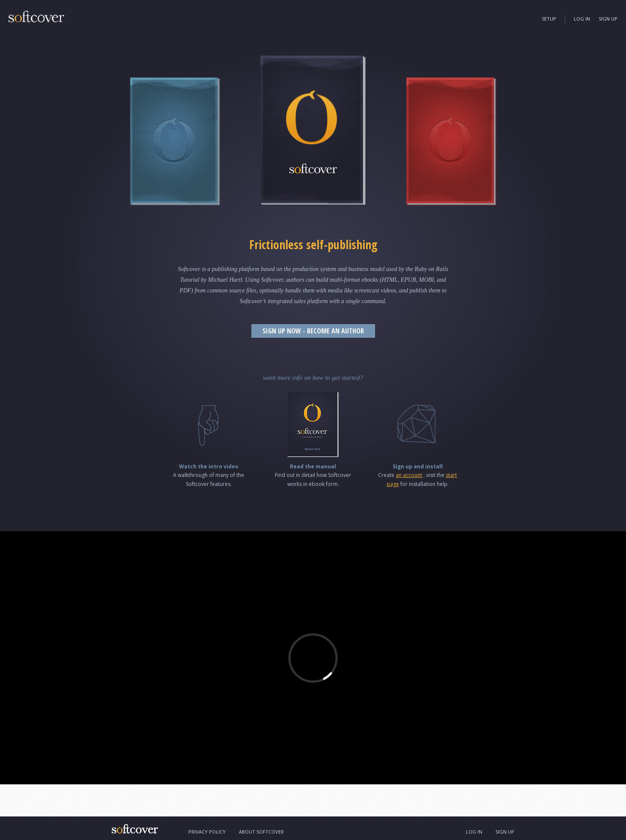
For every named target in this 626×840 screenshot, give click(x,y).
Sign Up (608, 19)
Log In (582, 19)
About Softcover (261, 832)
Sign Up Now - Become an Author (313, 331)
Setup (549, 19)
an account (409, 475)
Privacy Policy (207, 832)
